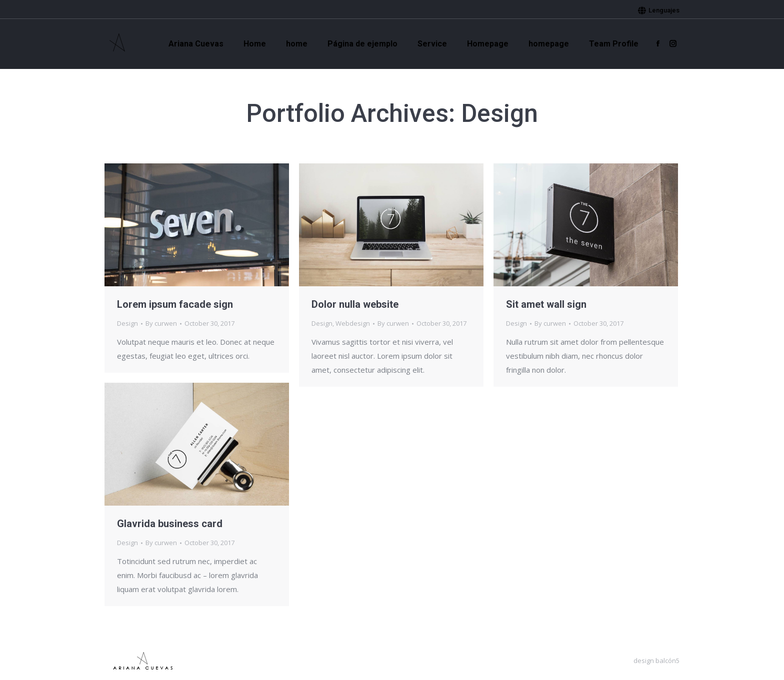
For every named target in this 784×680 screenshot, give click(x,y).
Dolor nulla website (355, 304)
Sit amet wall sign (546, 304)
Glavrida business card (170, 524)
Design (127, 323)
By (161, 323)
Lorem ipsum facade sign (175, 304)
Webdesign (353, 323)
